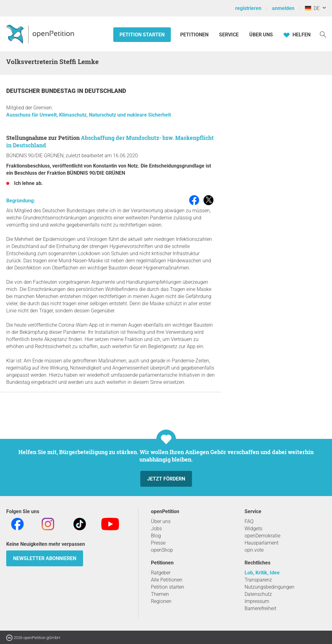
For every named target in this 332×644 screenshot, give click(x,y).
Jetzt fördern (166, 479)
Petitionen (195, 35)
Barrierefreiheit (260, 608)
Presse (158, 543)
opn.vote (254, 550)
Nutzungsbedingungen (269, 587)
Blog (156, 536)
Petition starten (142, 35)
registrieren (248, 8)
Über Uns (261, 35)
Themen (160, 594)
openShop (162, 550)
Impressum (257, 601)
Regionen (161, 601)
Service (229, 35)
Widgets (253, 529)
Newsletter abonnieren (45, 558)
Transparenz (258, 580)
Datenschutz (258, 594)
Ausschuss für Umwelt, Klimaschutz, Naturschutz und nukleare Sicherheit (89, 115)
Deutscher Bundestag (42, 91)
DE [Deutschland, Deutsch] (312, 8)
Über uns (161, 521)
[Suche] (323, 34)
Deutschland (105, 91)
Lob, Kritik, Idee (262, 573)
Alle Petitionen (167, 580)
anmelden (283, 8)
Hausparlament (262, 543)
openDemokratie (262, 536)
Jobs (156, 529)
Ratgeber (161, 573)
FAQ (249, 521)
